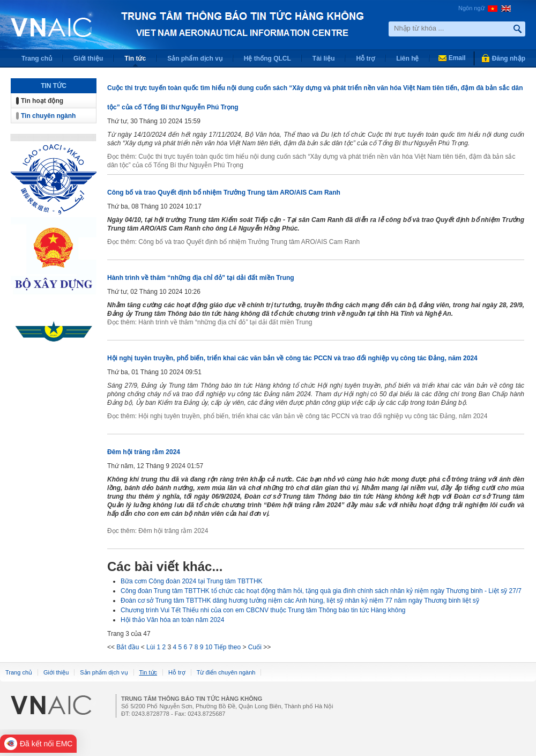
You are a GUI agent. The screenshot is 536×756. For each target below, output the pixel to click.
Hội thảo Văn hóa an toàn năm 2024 (172, 620)
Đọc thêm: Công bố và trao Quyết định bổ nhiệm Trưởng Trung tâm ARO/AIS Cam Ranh (233, 242)
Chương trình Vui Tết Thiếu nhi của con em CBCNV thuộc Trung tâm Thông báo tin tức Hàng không (263, 610)
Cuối (255, 647)
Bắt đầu (128, 647)
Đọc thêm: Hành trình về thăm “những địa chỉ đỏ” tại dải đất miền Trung (210, 322)
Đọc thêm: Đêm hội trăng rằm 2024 (158, 531)
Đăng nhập (509, 58)
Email (457, 58)
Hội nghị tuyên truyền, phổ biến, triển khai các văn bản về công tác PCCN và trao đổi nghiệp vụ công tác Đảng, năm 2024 (292, 358)
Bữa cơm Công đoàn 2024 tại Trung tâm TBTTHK (192, 581)
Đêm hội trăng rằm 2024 (144, 452)
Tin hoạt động (42, 101)
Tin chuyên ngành (48, 116)
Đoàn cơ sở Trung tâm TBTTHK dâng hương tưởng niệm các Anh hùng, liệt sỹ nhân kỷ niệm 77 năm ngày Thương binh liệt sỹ (300, 601)
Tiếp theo (227, 647)
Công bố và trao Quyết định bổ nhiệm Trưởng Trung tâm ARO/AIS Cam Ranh (224, 192)
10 (209, 647)
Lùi (151, 647)
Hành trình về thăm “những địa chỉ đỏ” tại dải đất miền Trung (201, 278)
